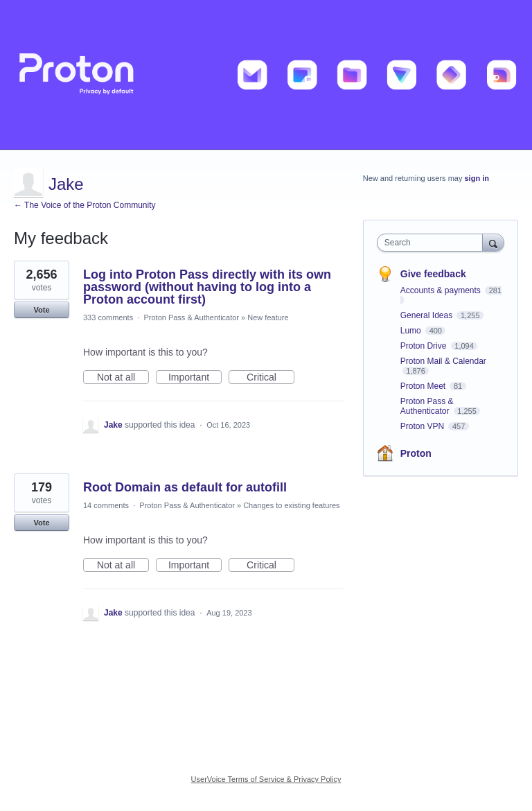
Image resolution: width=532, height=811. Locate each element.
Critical (271, 378)
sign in (477, 178)
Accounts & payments (442, 290)
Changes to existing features (291, 505)
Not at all (123, 378)
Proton (416, 453)
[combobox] (433, 243)
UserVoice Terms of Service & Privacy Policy (266, 779)
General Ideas (428, 315)
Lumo (412, 331)
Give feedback (433, 274)
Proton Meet (424, 386)
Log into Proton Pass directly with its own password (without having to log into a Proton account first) (207, 287)
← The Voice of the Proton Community (85, 205)
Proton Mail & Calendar (443, 361)
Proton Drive (425, 346)
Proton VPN (424, 426)
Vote (41, 310)
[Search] (493, 242)
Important (195, 378)
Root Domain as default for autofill (185, 487)
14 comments (106, 505)
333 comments (108, 317)
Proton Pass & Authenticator (191, 317)
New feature (268, 317)
